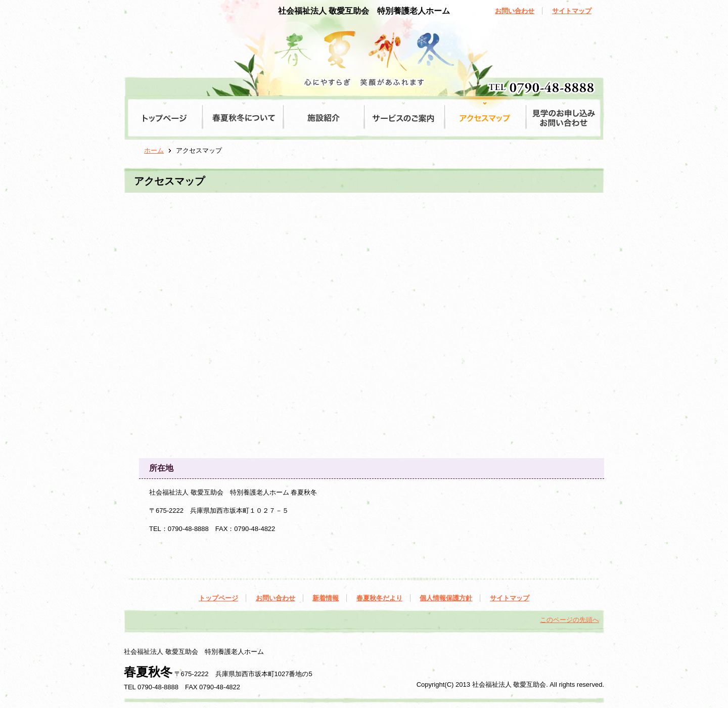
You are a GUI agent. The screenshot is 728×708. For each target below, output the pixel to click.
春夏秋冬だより (379, 598)
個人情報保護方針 (446, 598)
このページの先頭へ (570, 620)
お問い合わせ (515, 11)
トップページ (218, 598)
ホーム (154, 150)
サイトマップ (572, 11)
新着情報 (326, 598)
